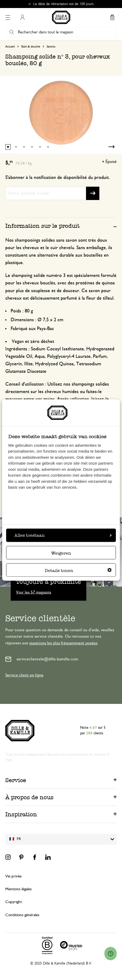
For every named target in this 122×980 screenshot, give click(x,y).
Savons (51, 46)
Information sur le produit (42, 226)
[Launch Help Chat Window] (111, 954)
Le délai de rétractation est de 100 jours (63, 4)
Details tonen (78, 570)
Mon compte (22, 17)
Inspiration (21, 814)
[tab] (61, 226)
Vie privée (13, 876)
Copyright (14, 902)
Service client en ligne (24, 675)
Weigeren (61, 553)
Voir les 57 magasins (34, 592)
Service (16, 780)
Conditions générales (22, 915)
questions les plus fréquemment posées (63, 643)
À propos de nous (29, 797)
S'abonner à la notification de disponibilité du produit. (58, 178)
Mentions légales (19, 889)
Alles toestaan (63, 535)
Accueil (10, 46)
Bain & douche (31, 46)
